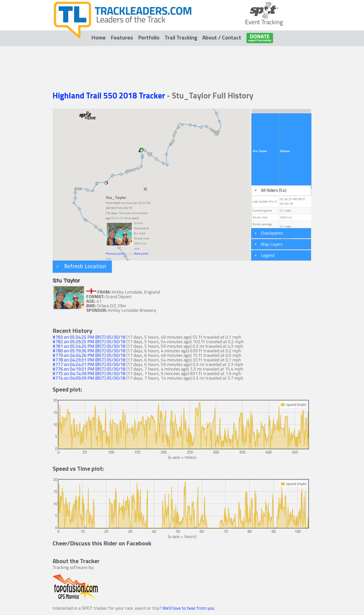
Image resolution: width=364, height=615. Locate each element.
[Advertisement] (182, 61)
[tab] (281, 191)
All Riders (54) (274, 190)
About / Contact (222, 37)
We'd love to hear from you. (189, 608)
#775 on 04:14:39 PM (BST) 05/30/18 (89, 373)
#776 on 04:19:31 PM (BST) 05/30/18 (89, 369)
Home (98, 37)
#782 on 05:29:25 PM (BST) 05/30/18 (89, 342)
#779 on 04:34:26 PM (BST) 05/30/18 (89, 355)
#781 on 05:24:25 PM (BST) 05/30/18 (89, 346)
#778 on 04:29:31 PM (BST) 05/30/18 (89, 360)
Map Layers (272, 244)
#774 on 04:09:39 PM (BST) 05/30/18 (89, 378)
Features (122, 37)
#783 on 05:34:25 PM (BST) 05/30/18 (89, 337)
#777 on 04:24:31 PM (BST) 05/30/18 (89, 364)
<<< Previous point (123, 251)
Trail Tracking (181, 37)
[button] (82, 267)
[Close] (145, 189)
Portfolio (149, 37)
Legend (268, 255)
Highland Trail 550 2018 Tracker (110, 95)
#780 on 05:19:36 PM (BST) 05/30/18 (89, 351)
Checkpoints (272, 233)
